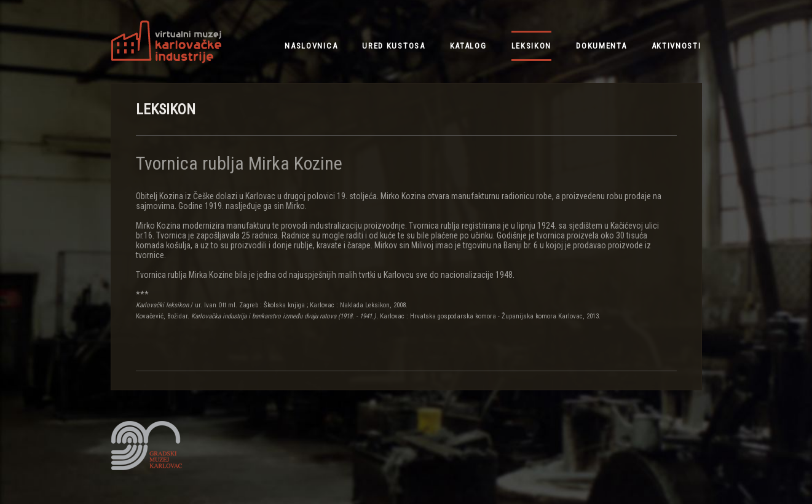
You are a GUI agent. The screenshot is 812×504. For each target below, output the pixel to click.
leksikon (532, 46)
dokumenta (601, 46)
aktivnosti (676, 46)
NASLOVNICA (311, 46)
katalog (468, 46)
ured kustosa (393, 46)
